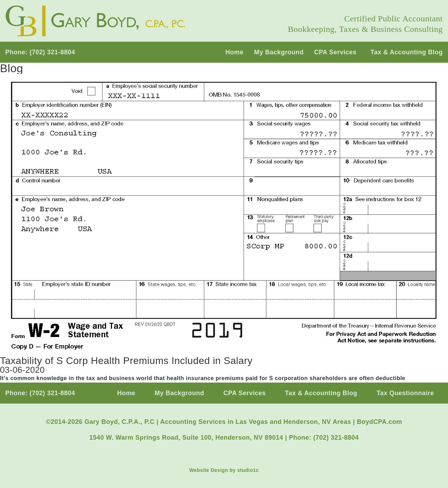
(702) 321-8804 (52, 52)
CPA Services (335, 52)
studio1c (248, 470)
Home (234, 52)
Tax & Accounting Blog (407, 52)
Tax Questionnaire (405, 393)
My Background (279, 52)
